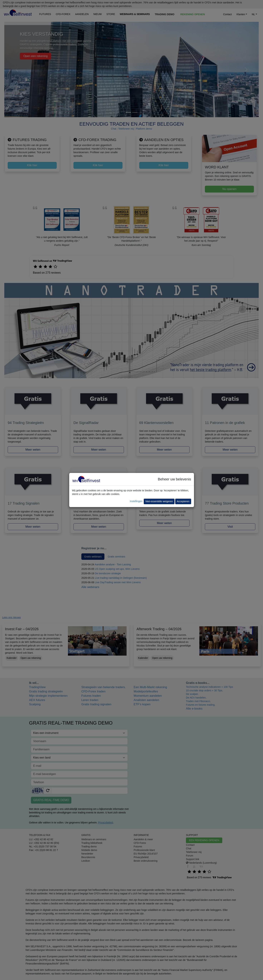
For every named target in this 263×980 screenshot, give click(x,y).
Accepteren (183, 501)
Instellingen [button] (136, 501)
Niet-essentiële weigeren (159, 501)
